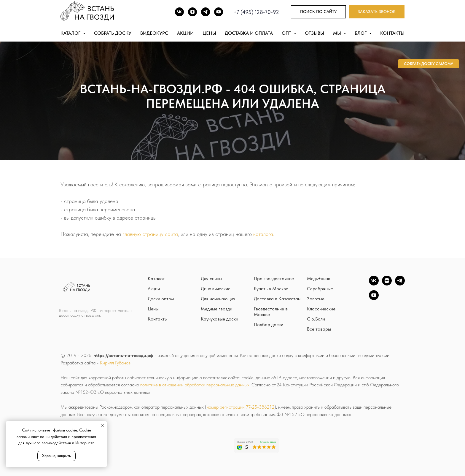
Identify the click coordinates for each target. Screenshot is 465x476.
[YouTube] (374, 298)
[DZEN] (192, 12)
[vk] (374, 284)
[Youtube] (219, 12)
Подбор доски (269, 325)
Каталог (156, 279)
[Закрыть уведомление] (102, 426)
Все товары (319, 329)
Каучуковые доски (219, 319)
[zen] (387, 284)
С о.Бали (316, 319)
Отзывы (314, 33)
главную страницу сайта (150, 234)
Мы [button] (338, 33)
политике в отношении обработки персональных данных (195, 385)
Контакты (392, 33)
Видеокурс (154, 33)
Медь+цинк (319, 279)
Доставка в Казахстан (277, 299)
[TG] (206, 12)
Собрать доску (113, 33)
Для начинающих (218, 299)
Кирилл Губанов (115, 363)
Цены (209, 33)
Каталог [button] (71, 33)
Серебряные (320, 289)
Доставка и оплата (249, 33)
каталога (263, 234)
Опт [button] (287, 33)
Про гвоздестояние (274, 279)
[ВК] (179, 12)
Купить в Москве (271, 289)
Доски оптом (161, 299)
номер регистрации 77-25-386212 (241, 407)
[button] (377, 12)
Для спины (211, 279)
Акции (185, 33)
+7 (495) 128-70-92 (256, 12)
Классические (321, 309)
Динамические (216, 289)
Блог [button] (361, 33)
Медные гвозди (216, 309)
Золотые (316, 299)
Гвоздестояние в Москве (271, 312)
